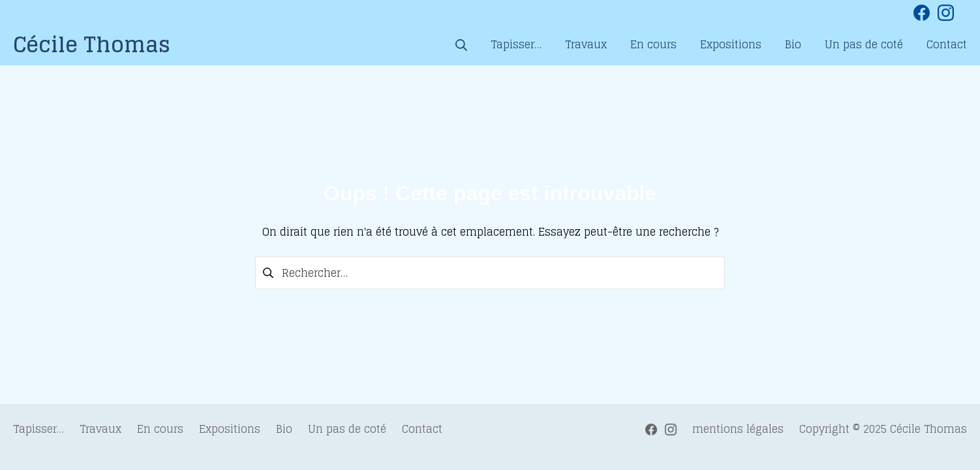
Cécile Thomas (928, 429)
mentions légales (738, 429)
